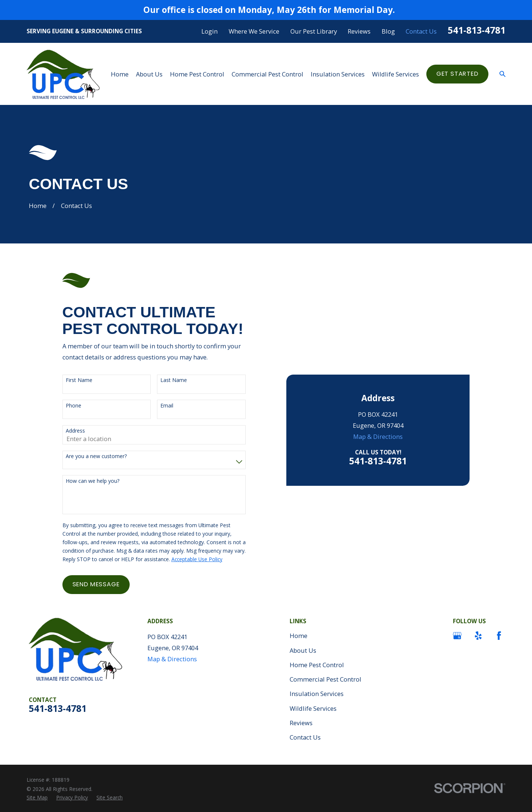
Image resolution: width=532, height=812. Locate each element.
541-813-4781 (477, 30)
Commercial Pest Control (325, 679)
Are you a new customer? (96, 456)
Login (209, 31)
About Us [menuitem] (149, 74)
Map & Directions (378, 436)
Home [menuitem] (120, 74)
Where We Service (254, 31)
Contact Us (421, 31)
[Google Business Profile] (457, 636)
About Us (303, 650)
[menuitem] (37, 797)
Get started (457, 74)
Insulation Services (317, 694)
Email (167, 406)
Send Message (96, 584)
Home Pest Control (317, 665)
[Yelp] (478, 636)
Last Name (174, 380)
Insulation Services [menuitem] (338, 74)
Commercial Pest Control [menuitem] (267, 74)
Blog (388, 31)
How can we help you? (93, 481)
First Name (79, 380)
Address (75, 431)
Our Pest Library (314, 31)
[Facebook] (499, 636)
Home (299, 636)
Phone (74, 406)
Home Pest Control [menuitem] (197, 74)
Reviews (359, 31)
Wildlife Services (313, 708)
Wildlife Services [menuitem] (395, 74)
